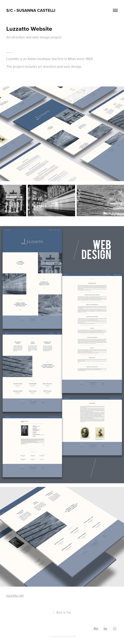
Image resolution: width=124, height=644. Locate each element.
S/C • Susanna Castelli (31, 10)
